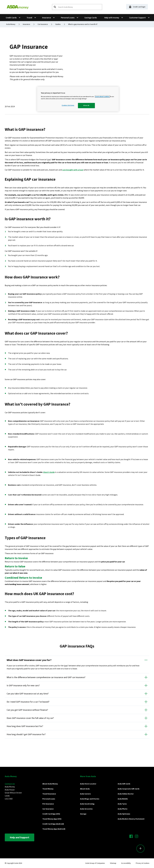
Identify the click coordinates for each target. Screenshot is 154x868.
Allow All (86, 105)
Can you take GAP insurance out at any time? (28, 694)
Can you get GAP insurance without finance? (27, 710)
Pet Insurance (48, 804)
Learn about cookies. (102, 97)
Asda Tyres (122, 804)
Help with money (112, 18)
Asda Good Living (87, 804)
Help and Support (20, 837)
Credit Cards (11, 18)
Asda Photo (123, 809)
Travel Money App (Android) (54, 829)
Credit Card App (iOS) (51, 814)
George (83, 814)
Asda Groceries (86, 809)
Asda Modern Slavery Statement (131, 819)
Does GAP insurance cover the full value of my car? (30, 718)
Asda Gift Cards (124, 784)
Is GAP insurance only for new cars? (23, 685)
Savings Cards (91, 18)
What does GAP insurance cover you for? (29, 660)
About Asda (85, 789)
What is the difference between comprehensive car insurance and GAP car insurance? (46, 677)
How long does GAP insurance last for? (25, 726)
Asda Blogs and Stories (90, 799)
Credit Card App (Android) (53, 824)
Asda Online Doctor (126, 794)
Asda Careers (85, 794)
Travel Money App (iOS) (52, 819)
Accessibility (126, 863)
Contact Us (10, 784)
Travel (29, 18)
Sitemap (113, 863)
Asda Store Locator (88, 784)
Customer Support (137, 18)
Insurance (47, 18)
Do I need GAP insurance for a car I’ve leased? (28, 702)
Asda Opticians (124, 814)
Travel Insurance (49, 794)
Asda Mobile (123, 799)
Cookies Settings (68, 105)
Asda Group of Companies (95, 863)
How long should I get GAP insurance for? (26, 734)
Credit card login (137, 7)
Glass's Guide (49, 472)
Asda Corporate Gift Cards (129, 789)
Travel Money (48, 789)
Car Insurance (48, 809)
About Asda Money (50, 784)
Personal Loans (68, 18)
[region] (78, 99)
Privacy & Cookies (143, 863)
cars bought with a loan (73, 170)
